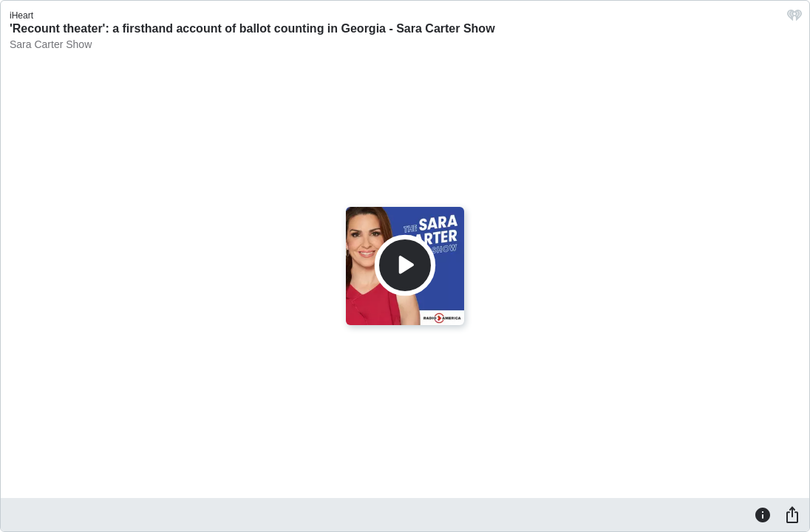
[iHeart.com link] (794, 19)
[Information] (763, 514)
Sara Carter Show (51, 44)
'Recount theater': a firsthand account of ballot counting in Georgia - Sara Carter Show (252, 28)
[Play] (405, 265)
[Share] (792, 514)
